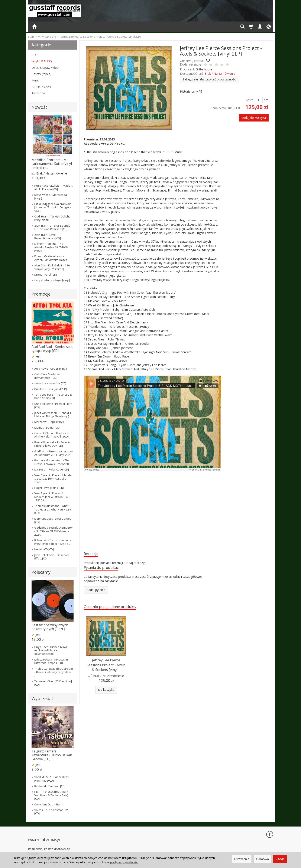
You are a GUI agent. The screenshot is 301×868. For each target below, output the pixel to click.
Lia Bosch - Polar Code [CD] (52, 469)
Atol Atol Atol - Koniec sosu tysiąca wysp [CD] (52, 349)
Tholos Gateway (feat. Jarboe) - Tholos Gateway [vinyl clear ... (54, 672)
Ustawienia (242, 859)
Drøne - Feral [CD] (46, 275)
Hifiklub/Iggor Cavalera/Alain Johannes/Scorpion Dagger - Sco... (53, 207)
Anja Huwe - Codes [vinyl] (51, 369)
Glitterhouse (204, 69)
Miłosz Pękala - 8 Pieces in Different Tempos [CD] (51, 661)
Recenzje (92, 554)
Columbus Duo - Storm (49, 804)
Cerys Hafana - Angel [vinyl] (52, 280)
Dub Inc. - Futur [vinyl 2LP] (51, 389)
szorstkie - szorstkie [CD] (50, 383)
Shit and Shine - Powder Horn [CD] (53, 405)
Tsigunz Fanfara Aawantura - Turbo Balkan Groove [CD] (52, 755)
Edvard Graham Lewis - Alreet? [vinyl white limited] (51, 258)
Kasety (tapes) (41, 74)
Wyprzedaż (43, 699)
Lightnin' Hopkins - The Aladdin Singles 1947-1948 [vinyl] (51, 247)
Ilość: (249, 100)
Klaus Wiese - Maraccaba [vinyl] (51, 196)
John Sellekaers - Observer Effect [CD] (52, 557)
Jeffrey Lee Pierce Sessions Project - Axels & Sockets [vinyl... (106, 666)
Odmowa (262, 859)
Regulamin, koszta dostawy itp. (49, 842)
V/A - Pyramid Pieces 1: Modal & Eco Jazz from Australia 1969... (53, 479)
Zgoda (280, 859)
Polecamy (41, 572)
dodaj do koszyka (254, 118)
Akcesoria (38, 93)
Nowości (40, 107)
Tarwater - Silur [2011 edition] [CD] (53, 683)
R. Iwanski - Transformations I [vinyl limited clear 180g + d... (53, 542)
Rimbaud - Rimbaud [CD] (50, 786)
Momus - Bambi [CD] (47, 428)
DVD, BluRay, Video (45, 68)
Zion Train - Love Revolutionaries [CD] (48, 236)
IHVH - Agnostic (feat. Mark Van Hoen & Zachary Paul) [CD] (51, 795)
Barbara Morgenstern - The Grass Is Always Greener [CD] (53, 462)
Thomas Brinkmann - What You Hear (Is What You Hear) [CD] (52, 509)
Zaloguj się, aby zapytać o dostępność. (210, 79)
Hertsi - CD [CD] (44, 549)
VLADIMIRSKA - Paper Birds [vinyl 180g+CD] (51, 779)
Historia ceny (191, 91)
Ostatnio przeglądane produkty (115, 609)
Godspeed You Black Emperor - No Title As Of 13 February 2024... (54, 531)
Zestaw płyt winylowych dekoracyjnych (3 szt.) (50, 627)
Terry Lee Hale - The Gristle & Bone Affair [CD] (53, 396)
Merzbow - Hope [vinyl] (49, 422)
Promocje (41, 294)
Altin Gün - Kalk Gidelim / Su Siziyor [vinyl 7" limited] (52, 267)
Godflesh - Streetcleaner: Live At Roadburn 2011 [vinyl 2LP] (54, 453)
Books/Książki (41, 87)
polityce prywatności (124, 862)
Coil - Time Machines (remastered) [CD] (47, 376)
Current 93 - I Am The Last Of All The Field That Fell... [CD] (52, 435)
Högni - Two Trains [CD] (49, 488)
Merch (36, 80)
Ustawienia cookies (41, 851)
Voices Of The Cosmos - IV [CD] (51, 812)
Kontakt (33, 846)
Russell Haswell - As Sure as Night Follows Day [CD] (52, 444)
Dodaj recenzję (135, 564)
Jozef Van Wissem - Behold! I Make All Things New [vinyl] (53, 415)
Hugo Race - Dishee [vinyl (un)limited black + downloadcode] (51, 650)
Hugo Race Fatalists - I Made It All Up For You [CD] (53, 187)
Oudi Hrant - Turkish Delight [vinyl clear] (52, 218)
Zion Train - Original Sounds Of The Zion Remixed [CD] (52, 227)
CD (34, 55)
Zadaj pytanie (96, 591)
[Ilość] (258, 100)
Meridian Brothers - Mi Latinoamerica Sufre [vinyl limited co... (52, 164)
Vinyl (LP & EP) (42, 61)
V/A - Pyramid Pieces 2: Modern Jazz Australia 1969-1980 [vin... (52, 497)
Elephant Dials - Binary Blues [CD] (53, 520)
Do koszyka (106, 689)
